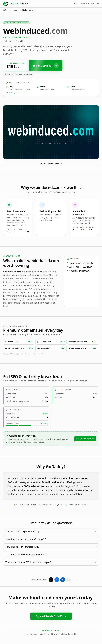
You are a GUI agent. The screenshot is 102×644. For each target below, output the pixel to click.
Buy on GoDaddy (51, 616)
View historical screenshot (51, 163)
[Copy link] (69, 580)
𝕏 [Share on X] (51, 580)
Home (7, 10)
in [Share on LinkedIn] (63, 580)
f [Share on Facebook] (57, 580)
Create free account (85, 439)
